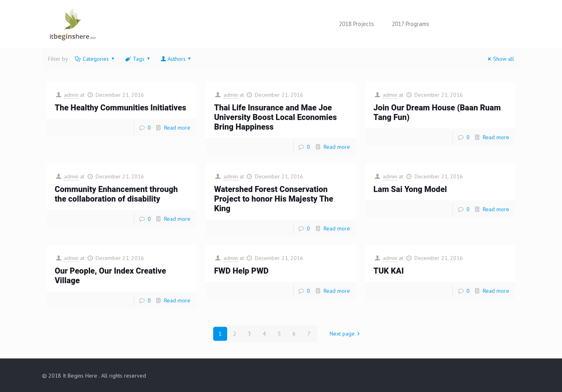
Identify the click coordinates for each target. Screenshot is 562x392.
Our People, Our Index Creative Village (110, 276)
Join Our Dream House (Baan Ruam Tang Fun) (437, 113)
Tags (138, 59)
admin (71, 95)
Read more (177, 128)
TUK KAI (389, 271)
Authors (176, 59)
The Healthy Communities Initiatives (121, 108)
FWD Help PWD (241, 271)
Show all (500, 59)
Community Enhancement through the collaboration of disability (116, 194)
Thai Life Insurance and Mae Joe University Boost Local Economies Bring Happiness (275, 117)
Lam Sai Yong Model (410, 189)
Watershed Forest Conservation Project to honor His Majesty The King (274, 199)
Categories (95, 59)
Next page (346, 334)
